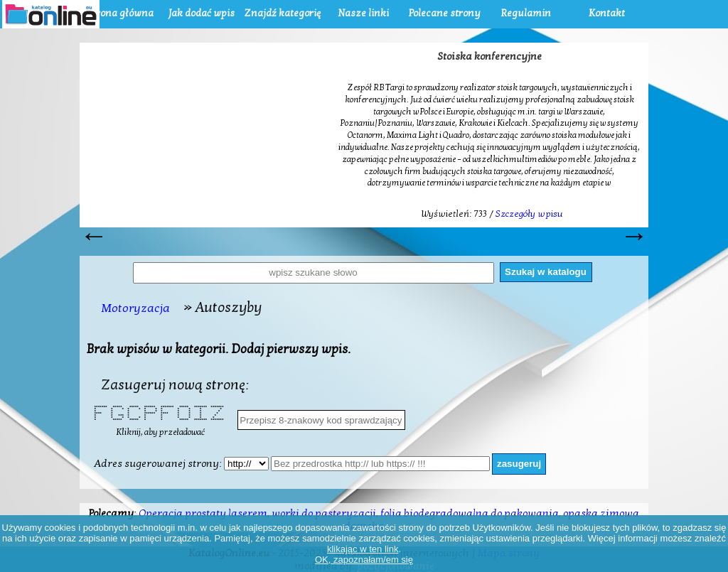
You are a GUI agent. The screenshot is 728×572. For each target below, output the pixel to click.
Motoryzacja (135, 308)
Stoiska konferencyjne (489, 56)
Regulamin (526, 13)
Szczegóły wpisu (529, 214)
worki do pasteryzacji (324, 513)
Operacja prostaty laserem (203, 513)
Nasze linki (363, 13)
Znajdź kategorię (282, 13)
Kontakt (607, 13)
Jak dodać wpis (202, 13)
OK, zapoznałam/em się (364, 560)
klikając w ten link (363, 549)
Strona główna (120, 13)
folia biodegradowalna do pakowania (470, 513)
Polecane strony (445, 13)
